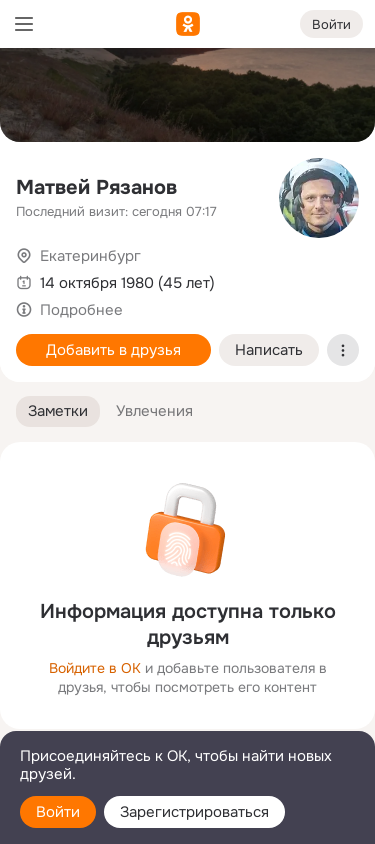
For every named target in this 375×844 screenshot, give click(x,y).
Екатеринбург (90, 256)
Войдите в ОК (95, 668)
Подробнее (81, 310)
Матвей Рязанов (96, 187)
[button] (58, 411)
